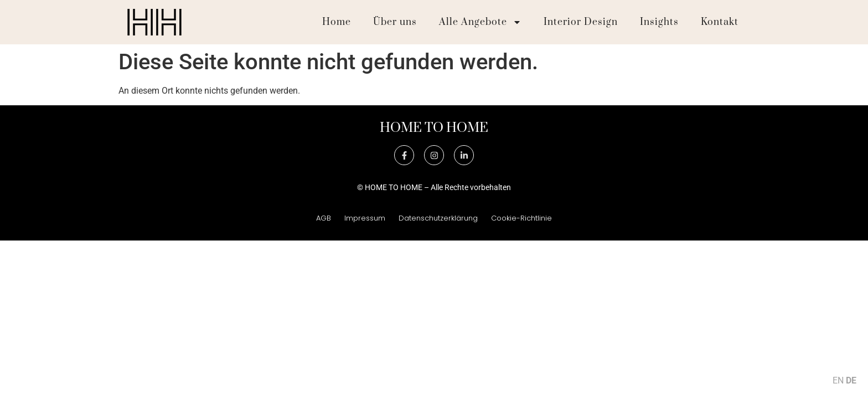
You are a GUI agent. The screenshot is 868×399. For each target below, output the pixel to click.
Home (337, 22)
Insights (659, 22)
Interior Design (581, 22)
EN (838, 380)
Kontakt (720, 22)
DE (851, 380)
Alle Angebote (480, 22)
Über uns (395, 22)
